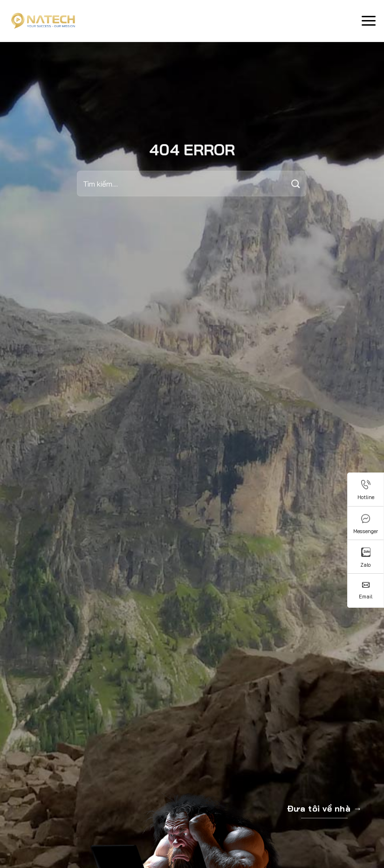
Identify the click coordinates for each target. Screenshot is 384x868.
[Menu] (369, 21)
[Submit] (296, 184)
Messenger (366, 524)
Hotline (366, 490)
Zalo (366, 558)
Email (366, 590)
